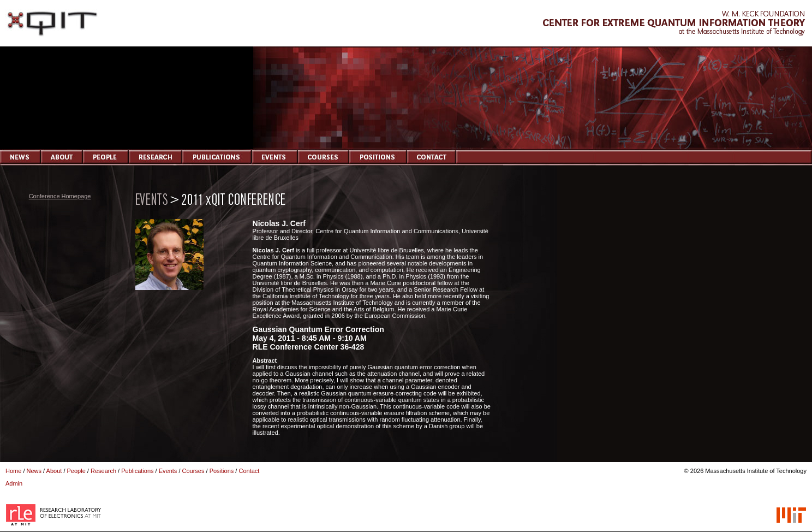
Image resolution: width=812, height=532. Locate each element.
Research (103, 471)
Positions (222, 471)
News (34, 471)
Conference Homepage (60, 196)
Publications (137, 471)
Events (168, 471)
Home (13, 471)
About (54, 471)
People (76, 471)
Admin (14, 483)
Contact (249, 471)
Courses (193, 471)
